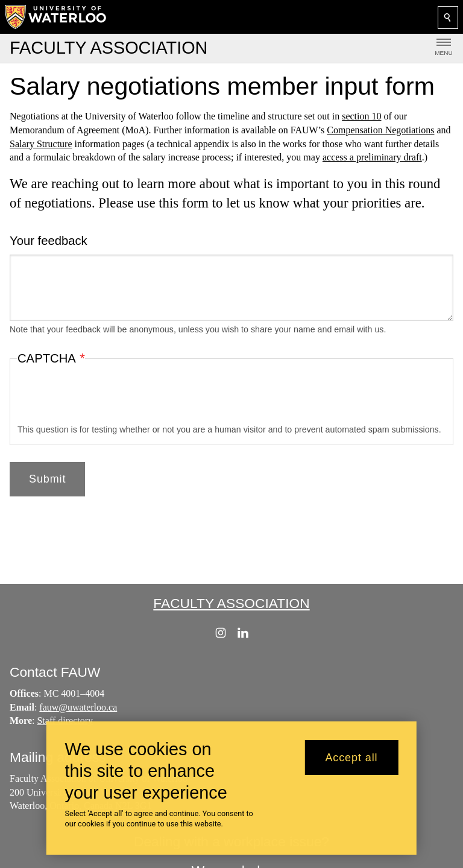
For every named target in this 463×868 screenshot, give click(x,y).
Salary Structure (41, 143)
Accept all (351, 758)
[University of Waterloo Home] (56, 17)
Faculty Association (231, 603)
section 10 (361, 116)
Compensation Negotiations (380, 130)
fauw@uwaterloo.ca (78, 707)
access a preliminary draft (372, 157)
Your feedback (49, 241)
